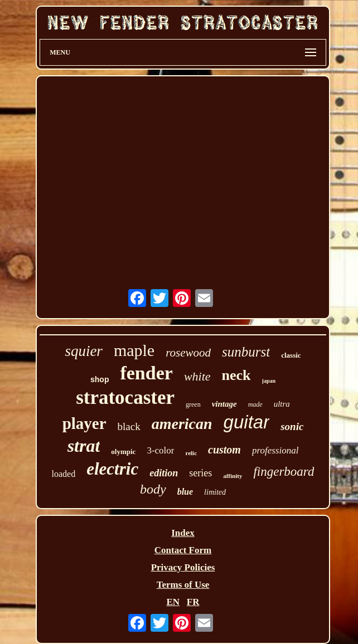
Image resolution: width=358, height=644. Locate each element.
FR (193, 602)
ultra (282, 404)
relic (191, 453)
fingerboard (284, 472)
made (255, 404)
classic (291, 355)
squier (84, 351)
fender (146, 373)
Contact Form (183, 550)
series (200, 473)
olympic (123, 452)
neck (236, 375)
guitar (247, 422)
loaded (64, 474)
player (84, 423)
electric (112, 469)
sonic (292, 426)
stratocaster (125, 397)
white (197, 376)
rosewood (188, 353)
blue (185, 492)
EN (173, 602)
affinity (233, 476)
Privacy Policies (183, 567)
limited (215, 492)
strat (84, 446)
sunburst (246, 352)
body (153, 489)
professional (275, 450)
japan (269, 381)
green (193, 404)
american (182, 424)
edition (164, 473)
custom (224, 450)
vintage (224, 404)
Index (183, 533)
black (129, 426)
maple (134, 350)
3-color (160, 450)
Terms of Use (183, 585)
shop (100, 379)
